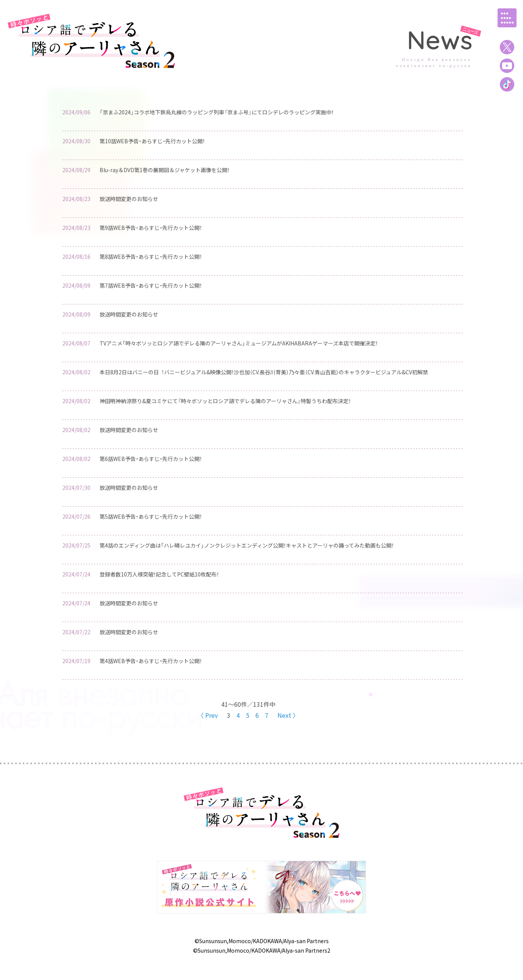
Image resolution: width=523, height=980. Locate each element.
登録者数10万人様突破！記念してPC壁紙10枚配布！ (159, 574)
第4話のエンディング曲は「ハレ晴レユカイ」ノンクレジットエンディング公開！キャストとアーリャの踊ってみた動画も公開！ (247, 545)
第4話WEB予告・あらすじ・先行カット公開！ (151, 661)
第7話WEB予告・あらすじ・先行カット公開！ (151, 285)
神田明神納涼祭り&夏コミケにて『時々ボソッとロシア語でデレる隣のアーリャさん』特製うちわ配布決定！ (225, 401)
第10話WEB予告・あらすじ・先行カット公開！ (152, 141)
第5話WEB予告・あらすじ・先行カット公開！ (151, 516)
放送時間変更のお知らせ (129, 199)
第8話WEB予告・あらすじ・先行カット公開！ (151, 256)
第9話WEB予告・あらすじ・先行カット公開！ (151, 228)
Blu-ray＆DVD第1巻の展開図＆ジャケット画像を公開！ (165, 170)
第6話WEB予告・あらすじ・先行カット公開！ (151, 459)
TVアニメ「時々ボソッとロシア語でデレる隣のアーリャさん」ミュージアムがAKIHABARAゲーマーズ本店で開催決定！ (239, 343)
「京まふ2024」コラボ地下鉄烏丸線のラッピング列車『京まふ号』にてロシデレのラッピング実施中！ (217, 112)
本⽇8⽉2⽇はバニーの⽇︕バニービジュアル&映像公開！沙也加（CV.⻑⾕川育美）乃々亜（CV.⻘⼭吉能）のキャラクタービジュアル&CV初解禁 (264, 372)
